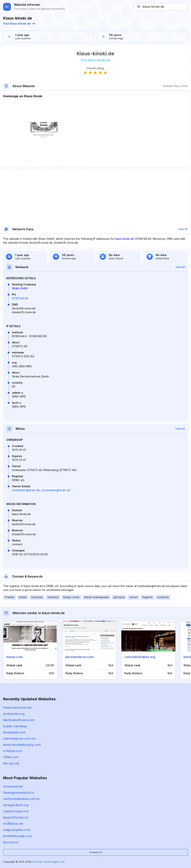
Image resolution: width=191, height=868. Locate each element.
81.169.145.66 (20, 298)
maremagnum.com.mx (19, 738)
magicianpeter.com (17, 830)
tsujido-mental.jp (15, 726)
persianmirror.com (79, 657)
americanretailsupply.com (22, 745)
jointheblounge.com (17, 836)
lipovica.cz (11, 842)
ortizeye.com (13, 751)
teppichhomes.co (16, 817)
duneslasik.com (14, 732)
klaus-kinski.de (124, 239)
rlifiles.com (11, 757)
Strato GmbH (20, 288)
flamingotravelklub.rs (19, 793)
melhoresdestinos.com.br (22, 799)
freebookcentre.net (17, 708)
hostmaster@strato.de (26, 490)
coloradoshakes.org (140, 657)
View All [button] (183, 229)
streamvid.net (13, 786)
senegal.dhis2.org (16, 805)
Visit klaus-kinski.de (19, 23)
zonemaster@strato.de (56, 490)
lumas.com (15, 657)
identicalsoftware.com (19, 720)
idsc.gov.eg (11, 763)
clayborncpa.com (16, 811)
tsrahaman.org (14, 714)
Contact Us (96, 852)
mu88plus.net (13, 824)
